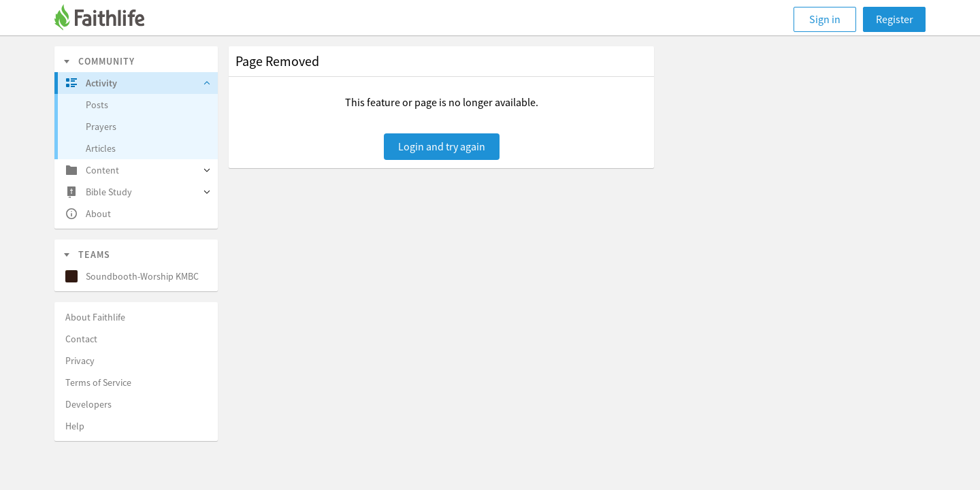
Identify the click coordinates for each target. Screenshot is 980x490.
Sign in (825, 19)
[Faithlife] (108, 19)
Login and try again (442, 146)
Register (895, 19)
